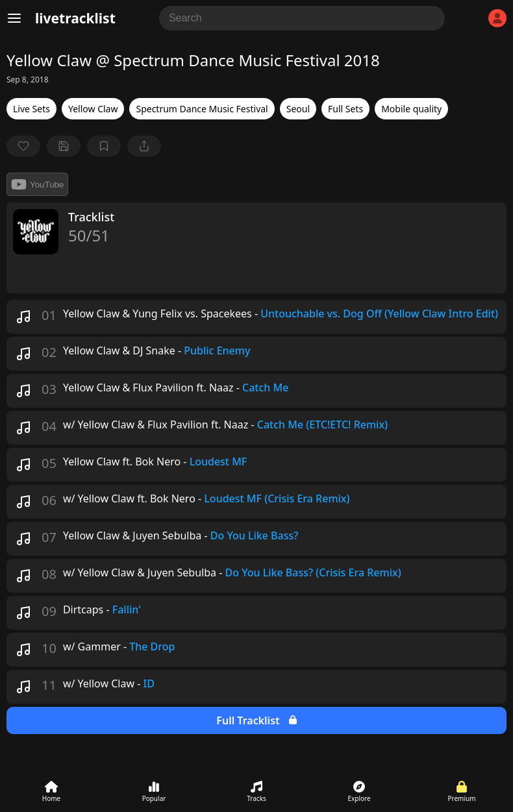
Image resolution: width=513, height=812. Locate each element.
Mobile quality (411, 109)
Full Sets (345, 109)
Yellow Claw (93, 109)
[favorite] (23, 146)
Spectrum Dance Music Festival (202, 109)
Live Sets (31, 109)
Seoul (298, 109)
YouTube (37, 184)
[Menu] (14, 18)
